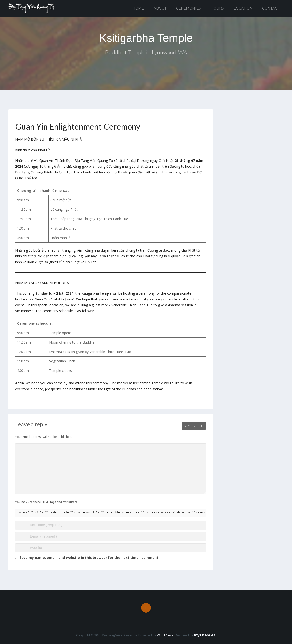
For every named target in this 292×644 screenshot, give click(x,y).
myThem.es (205, 635)
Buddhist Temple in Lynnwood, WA (146, 53)
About (160, 8)
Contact (271, 8)
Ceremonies (188, 8)
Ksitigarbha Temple (146, 38)
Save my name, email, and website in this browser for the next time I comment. (89, 558)
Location (243, 8)
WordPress (165, 635)
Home (138, 8)
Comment (194, 425)
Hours (217, 8)
